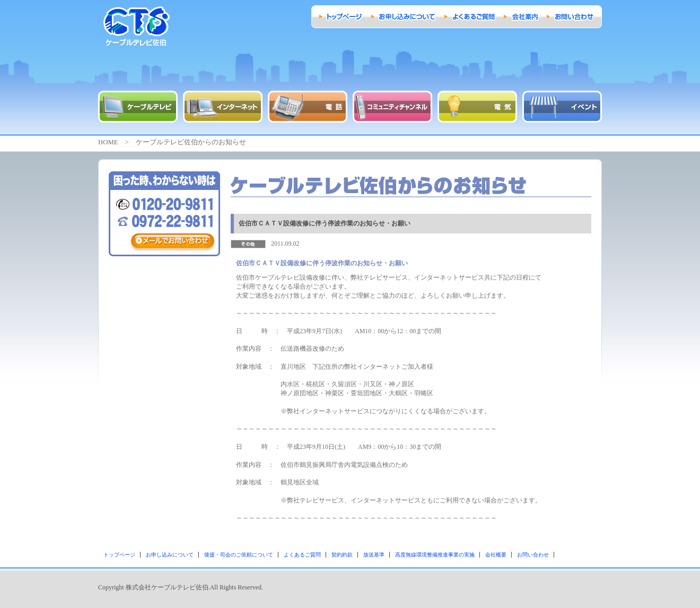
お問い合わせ (533, 555)
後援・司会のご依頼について (239, 555)
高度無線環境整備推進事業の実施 (435, 555)
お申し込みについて (170, 555)
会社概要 (496, 555)
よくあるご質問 (302, 555)
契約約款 (342, 555)
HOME (108, 142)
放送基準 (374, 555)
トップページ (119, 555)
